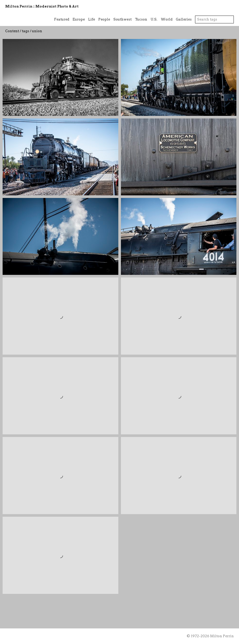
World (167, 19)
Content (12, 31)
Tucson (141, 19)
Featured (62, 19)
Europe (79, 19)
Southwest (122, 19)
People (104, 19)
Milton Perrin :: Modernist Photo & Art (42, 6)
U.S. (154, 19)
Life (92, 19)
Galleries (184, 19)
